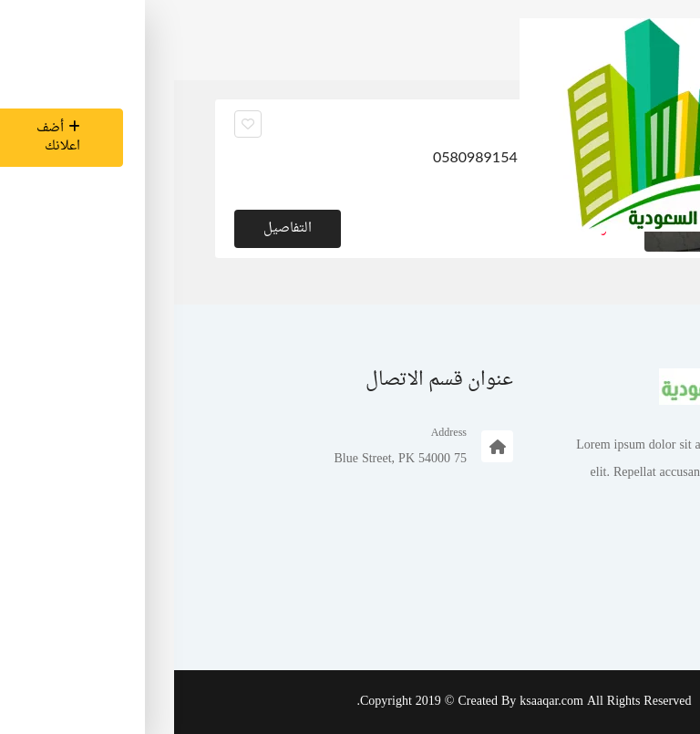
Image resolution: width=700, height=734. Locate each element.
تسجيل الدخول (605, 607)
